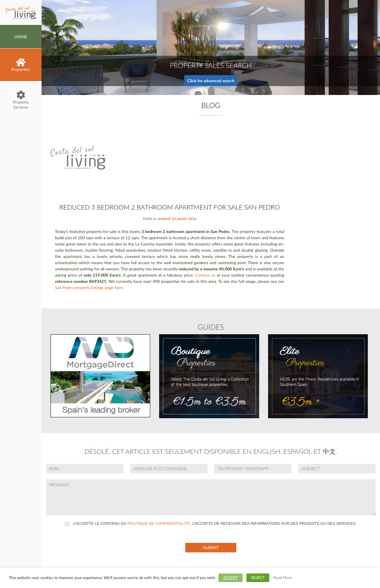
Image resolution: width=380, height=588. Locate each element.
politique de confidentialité (159, 523)
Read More (283, 578)
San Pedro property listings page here (89, 287)
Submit (211, 548)
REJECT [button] (258, 578)
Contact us (205, 275)
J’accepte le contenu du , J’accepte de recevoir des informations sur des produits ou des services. (211, 524)
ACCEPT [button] (231, 578)
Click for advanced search (211, 81)
